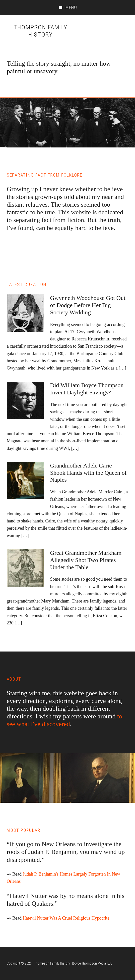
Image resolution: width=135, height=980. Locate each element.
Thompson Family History (41, 31)
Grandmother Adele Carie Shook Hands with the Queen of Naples (88, 473)
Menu (71, 7)
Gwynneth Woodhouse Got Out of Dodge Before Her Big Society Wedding (88, 305)
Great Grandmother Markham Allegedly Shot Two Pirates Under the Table (86, 560)
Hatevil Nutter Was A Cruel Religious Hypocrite (66, 918)
